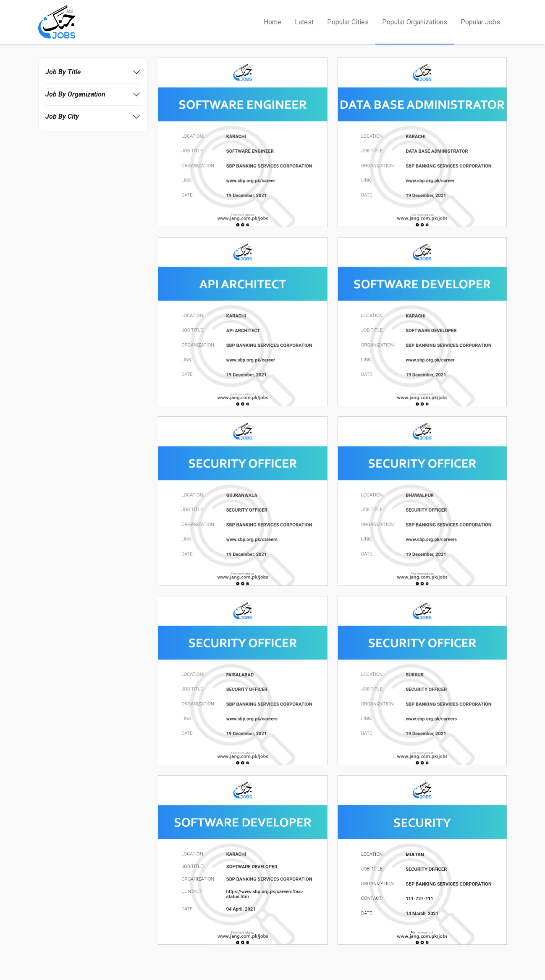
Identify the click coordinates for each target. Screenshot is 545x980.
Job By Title (63, 72)
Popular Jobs (480, 22)
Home (272, 22)
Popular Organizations (415, 22)
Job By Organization (75, 94)
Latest (304, 22)
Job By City (62, 116)
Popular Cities (348, 22)
